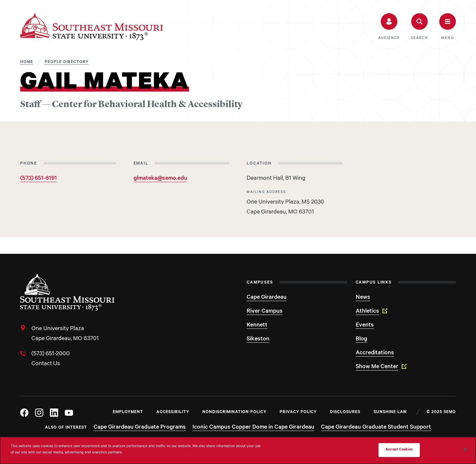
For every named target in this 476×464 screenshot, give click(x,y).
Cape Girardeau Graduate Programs (140, 428)
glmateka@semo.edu (160, 179)
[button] (389, 27)
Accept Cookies (399, 450)
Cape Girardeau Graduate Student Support (376, 428)
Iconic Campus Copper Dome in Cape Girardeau (253, 428)
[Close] (465, 449)
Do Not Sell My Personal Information (341, 450)
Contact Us (46, 364)
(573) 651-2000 (51, 354)
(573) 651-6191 (39, 179)
